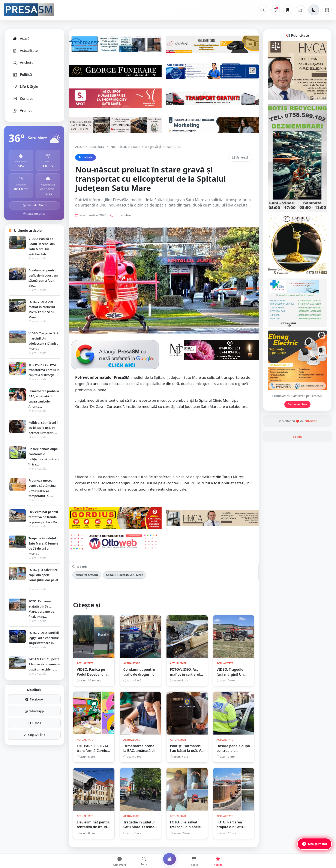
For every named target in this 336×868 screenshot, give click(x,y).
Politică (22, 75)
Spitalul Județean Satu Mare (125, 575)
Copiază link (34, 735)
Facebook (34, 699)
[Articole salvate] (288, 10)
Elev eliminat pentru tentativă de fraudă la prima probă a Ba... (44, 517)
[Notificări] (275, 10)
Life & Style (25, 87)
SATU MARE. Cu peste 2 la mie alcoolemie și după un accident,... (44, 664)
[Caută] (262, 10)
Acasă (21, 39)
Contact (22, 99)
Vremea (22, 111)
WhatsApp (34, 711)
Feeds (297, 437)
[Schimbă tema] (314, 10)
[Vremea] (300, 10)
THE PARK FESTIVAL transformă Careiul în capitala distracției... (44, 370)
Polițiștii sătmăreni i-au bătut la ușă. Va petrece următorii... (43, 428)
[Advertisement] (164, 444)
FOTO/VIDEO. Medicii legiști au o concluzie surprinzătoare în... (44, 638)
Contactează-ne (298, 404)
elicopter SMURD (87, 575)
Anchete (23, 63)
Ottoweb (311, 421)
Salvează (240, 157)
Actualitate (25, 51)
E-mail (34, 723)
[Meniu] (327, 10)
